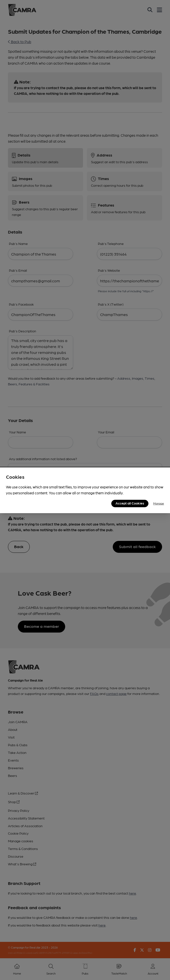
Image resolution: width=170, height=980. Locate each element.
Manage (159, 503)
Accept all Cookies (130, 503)
